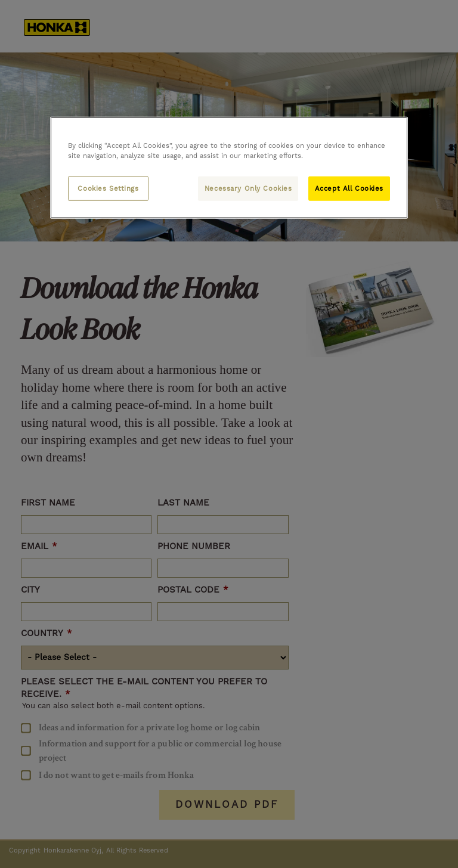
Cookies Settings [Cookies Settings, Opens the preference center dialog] (108, 188)
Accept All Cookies (349, 188)
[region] (229, 168)
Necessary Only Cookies (248, 188)
